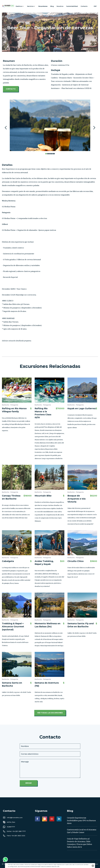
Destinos (19, 6)
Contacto (84, 6)
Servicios (30, 6)
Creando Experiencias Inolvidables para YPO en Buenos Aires (81, 821)
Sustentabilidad (72, 6)
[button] (20, 6)
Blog (52, 6)
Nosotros (60, 6)
